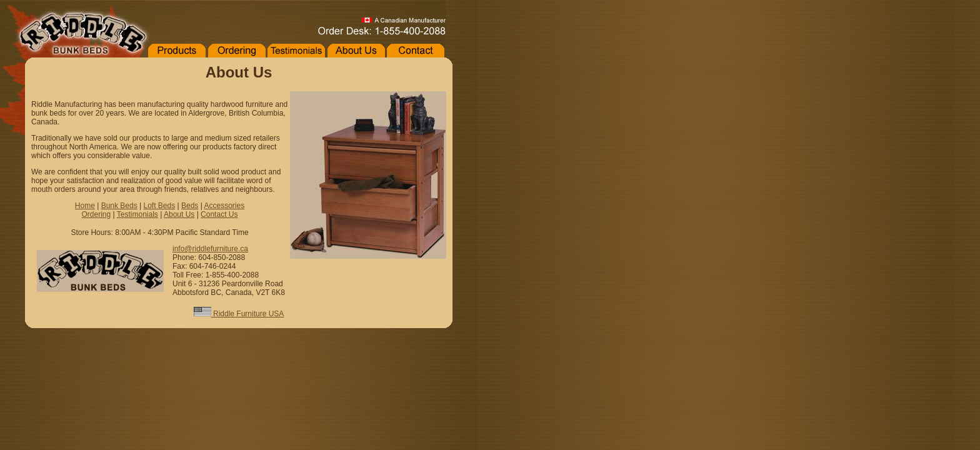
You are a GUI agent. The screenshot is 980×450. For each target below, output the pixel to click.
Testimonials (137, 214)
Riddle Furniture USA (239, 314)
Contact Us (219, 214)
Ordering (97, 214)
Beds (190, 206)
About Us (179, 214)
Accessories (224, 206)
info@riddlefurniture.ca (210, 249)
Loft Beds (159, 206)
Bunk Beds (119, 206)
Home (85, 206)
